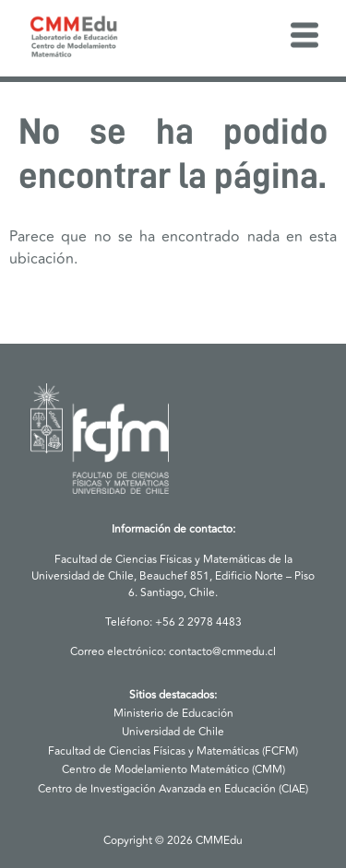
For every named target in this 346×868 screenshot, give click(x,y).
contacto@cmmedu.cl (222, 652)
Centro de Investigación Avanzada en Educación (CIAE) (173, 789)
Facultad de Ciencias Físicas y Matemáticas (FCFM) (173, 751)
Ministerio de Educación (173, 714)
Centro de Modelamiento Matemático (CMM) (173, 770)
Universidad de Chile (173, 732)
